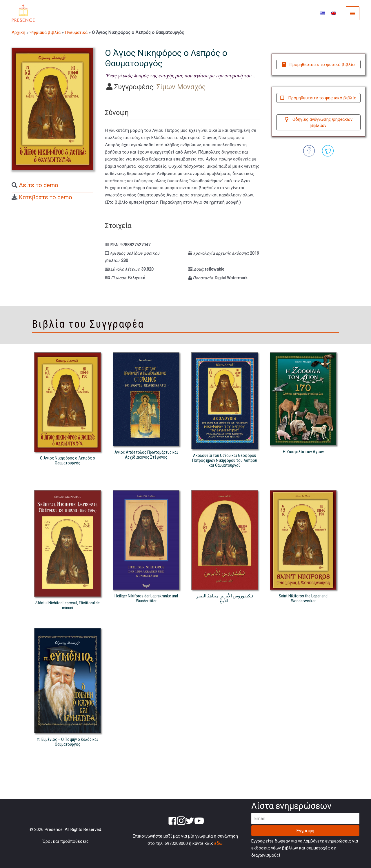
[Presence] (23, 13)
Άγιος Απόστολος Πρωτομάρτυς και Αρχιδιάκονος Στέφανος (146, 455)
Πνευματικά (76, 32)
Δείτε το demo (39, 185)
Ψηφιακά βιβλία (45, 32)
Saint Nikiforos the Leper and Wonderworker (303, 598)
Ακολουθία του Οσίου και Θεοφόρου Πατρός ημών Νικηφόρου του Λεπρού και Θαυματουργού (225, 460)
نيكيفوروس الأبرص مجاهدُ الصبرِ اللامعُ (225, 598)
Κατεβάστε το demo (46, 197)
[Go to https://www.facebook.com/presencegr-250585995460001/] (172, 822)
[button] (318, 65)
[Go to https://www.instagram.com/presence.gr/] (181, 822)
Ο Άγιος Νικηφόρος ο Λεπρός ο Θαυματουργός (68, 461)
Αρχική (18, 32)
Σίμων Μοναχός (181, 87)
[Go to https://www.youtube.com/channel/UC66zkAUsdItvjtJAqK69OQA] (199, 821)
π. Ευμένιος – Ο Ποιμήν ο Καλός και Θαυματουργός (68, 742)
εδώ (218, 843)
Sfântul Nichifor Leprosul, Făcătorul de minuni (68, 605)
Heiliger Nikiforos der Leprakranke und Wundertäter (146, 598)
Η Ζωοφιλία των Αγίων (303, 452)
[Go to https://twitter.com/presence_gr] (190, 822)
